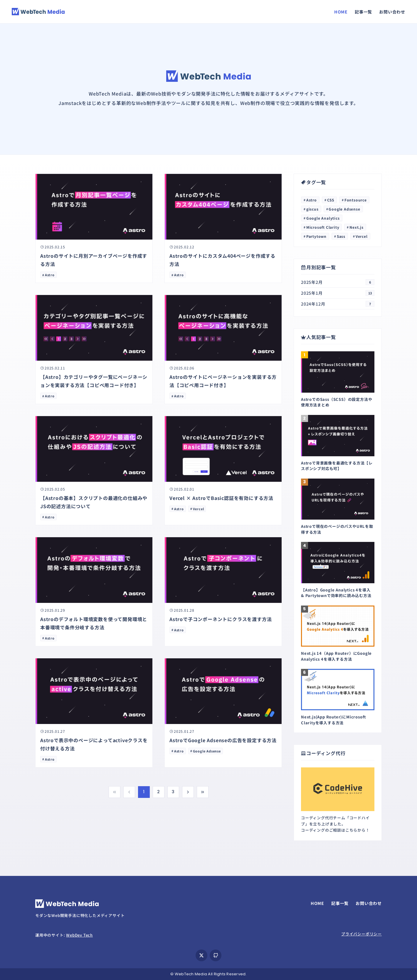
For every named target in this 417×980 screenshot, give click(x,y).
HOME (341, 12)
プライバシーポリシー (361, 934)
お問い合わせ (392, 12)
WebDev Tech (79, 935)
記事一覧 (363, 12)
